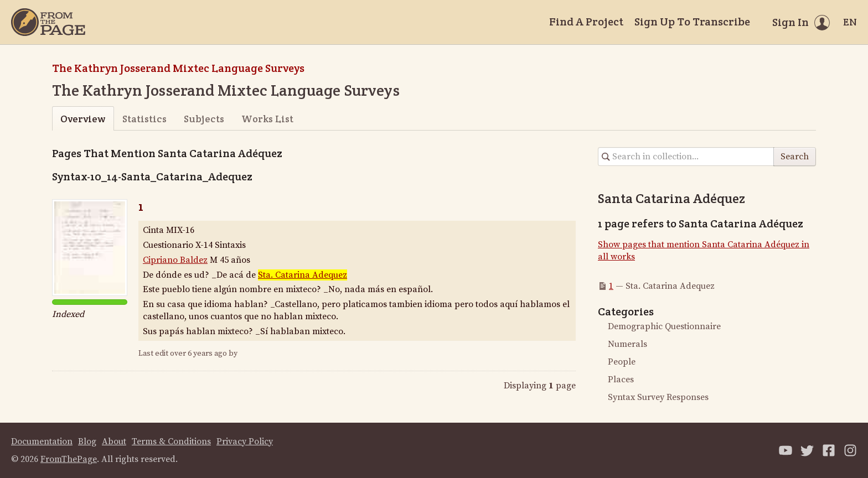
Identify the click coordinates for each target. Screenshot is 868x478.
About (114, 441)
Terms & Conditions (171, 441)
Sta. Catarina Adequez (303, 275)
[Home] (48, 22)
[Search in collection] (686, 157)
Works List (267, 119)
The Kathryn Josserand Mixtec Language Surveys (178, 68)
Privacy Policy (245, 441)
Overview (83, 119)
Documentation (42, 441)
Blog (87, 441)
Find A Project (586, 22)
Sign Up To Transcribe (692, 22)
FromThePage (69, 459)
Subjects (204, 119)
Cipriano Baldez (175, 260)
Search (795, 157)
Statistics (144, 119)
